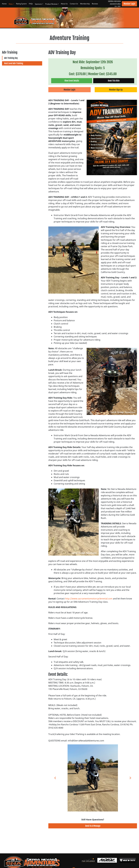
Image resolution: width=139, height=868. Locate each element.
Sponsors (38, 4)
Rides (11, 4)
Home (4, 4)
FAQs (31, 4)
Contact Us (74, 4)
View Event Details (72, 81)
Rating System (21, 4)
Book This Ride (114, 81)
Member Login (129, 4)
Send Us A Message (93, 826)
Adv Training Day (11, 58)
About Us (64, 4)
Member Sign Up (116, 90)
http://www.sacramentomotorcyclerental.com (89, 599)
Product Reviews (51, 4)
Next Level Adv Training (14, 63)
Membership (85, 4)
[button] (55, 778)
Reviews (95, 4)
